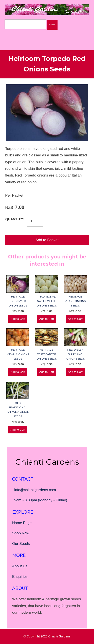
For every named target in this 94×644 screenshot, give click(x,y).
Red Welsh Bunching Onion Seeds (75, 354)
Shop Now (21, 533)
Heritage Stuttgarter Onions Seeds (47, 354)
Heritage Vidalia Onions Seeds (18, 354)
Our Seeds (21, 544)
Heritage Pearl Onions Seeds (75, 301)
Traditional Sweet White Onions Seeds (47, 301)
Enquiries (20, 577)
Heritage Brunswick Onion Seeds (18, 301)
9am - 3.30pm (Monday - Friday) (41, 500)
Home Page (22, 523)
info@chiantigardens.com (35, 490)
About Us (20, 566)
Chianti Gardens (59, 636)
